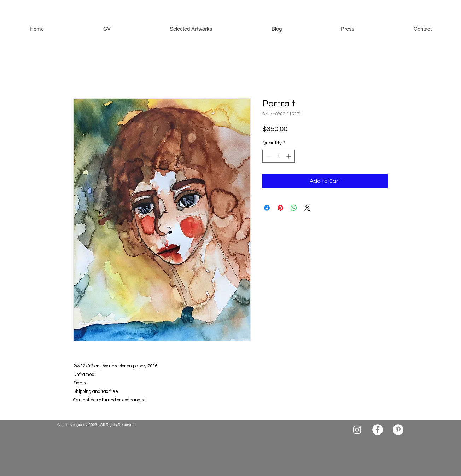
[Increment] (289, 156)
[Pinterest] (398, 430)
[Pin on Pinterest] (280, 208)
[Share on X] (307, 208)
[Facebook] (378, 430)
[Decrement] (268, 156)
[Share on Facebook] (267, 208)
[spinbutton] (279, 156)
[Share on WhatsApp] (294, 208)
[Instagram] (357, 430)
